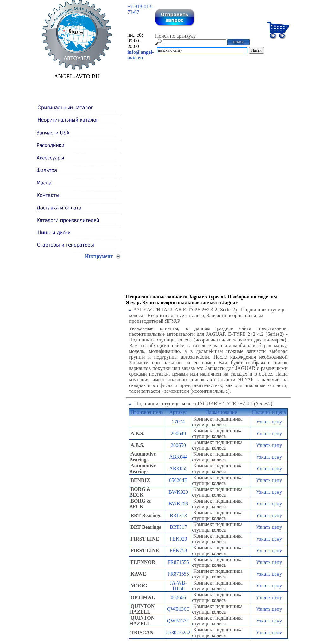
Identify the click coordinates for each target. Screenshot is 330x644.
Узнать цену (269, 422)
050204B (178, 480)
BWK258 (178, 504)
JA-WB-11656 (178, 586)
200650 (178, 445)
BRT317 (178, 527)
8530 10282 (178, 632)
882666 (178, 597)
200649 (178, 433)
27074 (178, 422)
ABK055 (178, 469)
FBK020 (178, 539)
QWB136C (178, 609)
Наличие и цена (269, 412)
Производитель (147, 412)
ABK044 (178, 457)
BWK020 (178, 492)
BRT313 (178, 515)
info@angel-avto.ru (140, 55)
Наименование (221, 412)
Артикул (178, 412)
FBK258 (178, 550)
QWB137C (178, 621)
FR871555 (178, 562)
